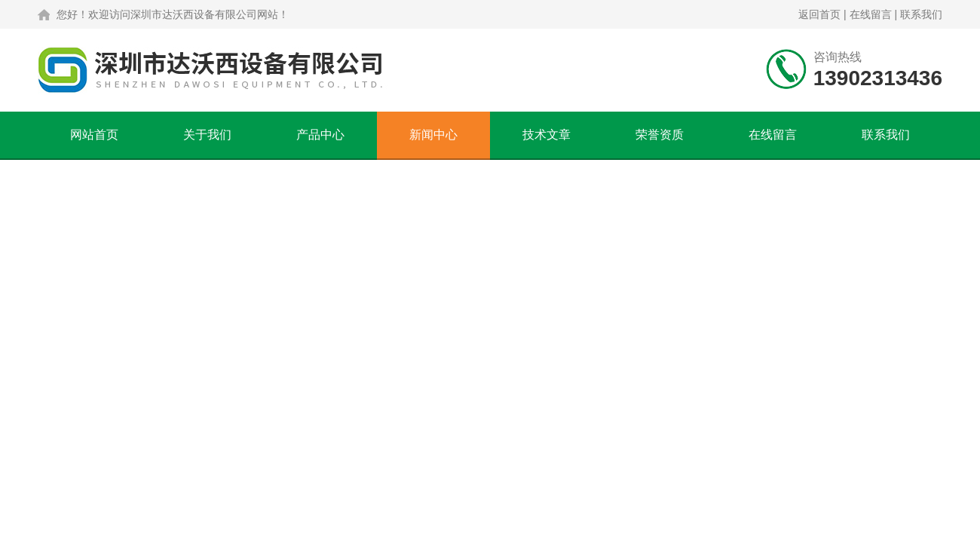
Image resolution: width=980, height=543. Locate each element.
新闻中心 (433, 135)
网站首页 (94, 135)
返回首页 (819, 14)
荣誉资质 (660, 135)
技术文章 (547, 135)
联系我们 (921, 14)
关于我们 (207, 135)
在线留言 (871, 14)
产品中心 (320, 135)
